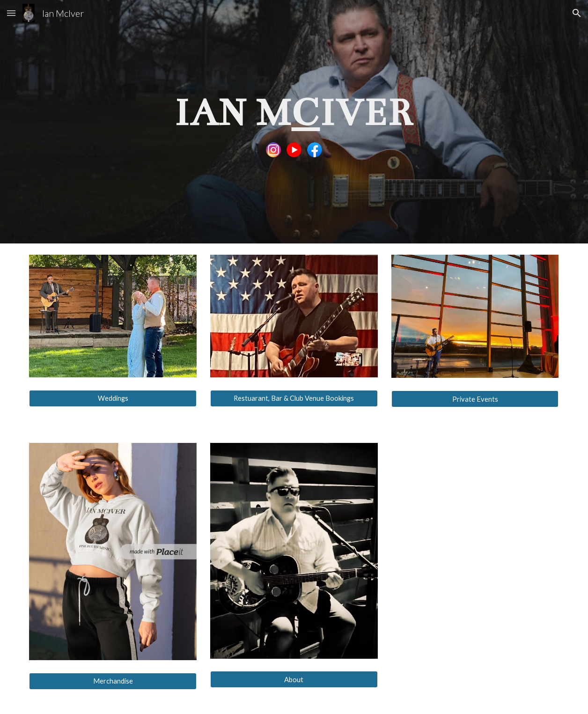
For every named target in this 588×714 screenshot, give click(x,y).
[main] (294, 111)
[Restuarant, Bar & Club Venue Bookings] (294, 398)
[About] (294, 679)
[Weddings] (113, 398)
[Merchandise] (113, 681)
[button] (11, 13)
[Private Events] (475, 399)
